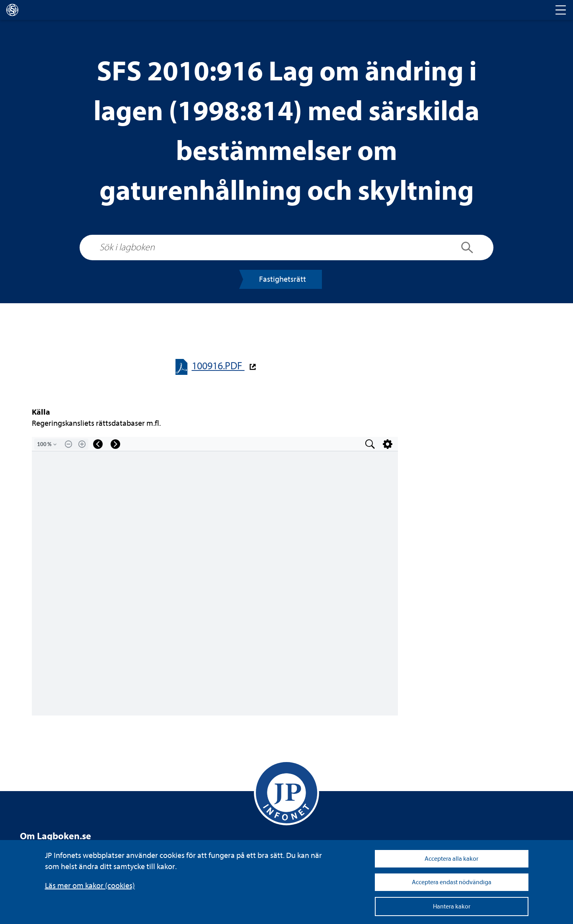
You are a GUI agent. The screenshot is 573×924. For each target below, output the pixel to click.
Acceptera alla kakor (451, 859)
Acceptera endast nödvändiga (452, 882)
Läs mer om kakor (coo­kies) (90, 886)
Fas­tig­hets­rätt (283, 279)
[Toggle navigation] (561, 10)
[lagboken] (12, 10)
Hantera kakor (452, 906)
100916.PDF (218, 366)
